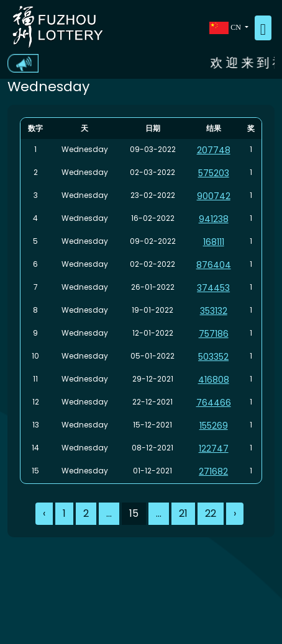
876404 (214, 265)
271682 (213, 472)
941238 (214, 219)
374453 (213, 288)
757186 (214, 334)
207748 (214, 150)
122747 (214, 449)
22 (211, 513)
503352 (213, 357)
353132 (214, 311)
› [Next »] (235, 513)
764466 (214, 403)
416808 (214, 380)
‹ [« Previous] (44, 513)
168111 (214, 242)
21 (183, 513)
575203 (214, 173)
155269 (214, 426)
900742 (214, 196)
